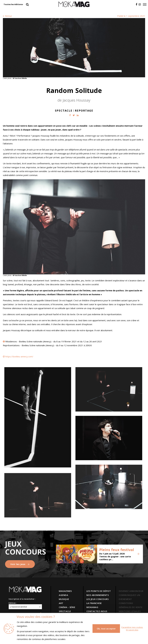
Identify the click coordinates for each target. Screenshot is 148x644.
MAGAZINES (65, 591)
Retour (7, 16)
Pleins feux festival (117, 550)
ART (61, 603)
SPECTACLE (65, 611)
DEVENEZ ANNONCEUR (131, 591)
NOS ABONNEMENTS (98, 595)
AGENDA (63, 595)
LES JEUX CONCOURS (98, 599)
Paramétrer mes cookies (132, 627)
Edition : (13, 603)
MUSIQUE (64, 599)
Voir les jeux (20, 564)
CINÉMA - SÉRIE (67, 607)
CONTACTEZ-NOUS (97, 611)
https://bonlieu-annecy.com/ (19, 356)
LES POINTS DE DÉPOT (99, 591)
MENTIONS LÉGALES (130, 611)
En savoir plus (132, 630)
